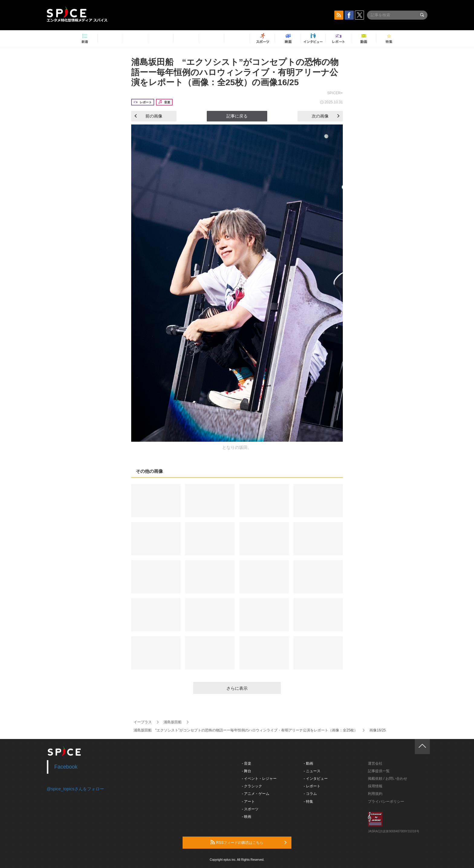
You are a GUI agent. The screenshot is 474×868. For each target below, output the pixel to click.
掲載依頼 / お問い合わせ (388, 779)
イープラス (143, 722)
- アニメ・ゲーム (256, 794)
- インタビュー (316, 779)
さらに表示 (237, 688)
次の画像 (326, 116)
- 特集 (308, 802)
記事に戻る (237, 116)
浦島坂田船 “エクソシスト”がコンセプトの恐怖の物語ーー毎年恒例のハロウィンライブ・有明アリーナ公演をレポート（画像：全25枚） (246, 730)
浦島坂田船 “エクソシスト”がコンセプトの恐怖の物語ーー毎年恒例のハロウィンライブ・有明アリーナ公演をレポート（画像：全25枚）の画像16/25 (235, 72)
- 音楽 (247, 763)
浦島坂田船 (173, 722)
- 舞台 (247, 771)
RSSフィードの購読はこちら (248, 842)
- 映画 (247, 817)
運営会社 (375, 763)
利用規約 (375, 794)
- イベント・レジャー (259, 779)
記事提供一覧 (379, 771)
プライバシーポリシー (386, 802)
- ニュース (312, 771)
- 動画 (308, 763)
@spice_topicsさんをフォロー (75, 789)
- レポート (312, 786)
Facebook (66, 767)
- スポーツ (250, 809)
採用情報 (375, 786)
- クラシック (252, 786)
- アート (248, 802)
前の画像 (148, 116)
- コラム (310, 794)
